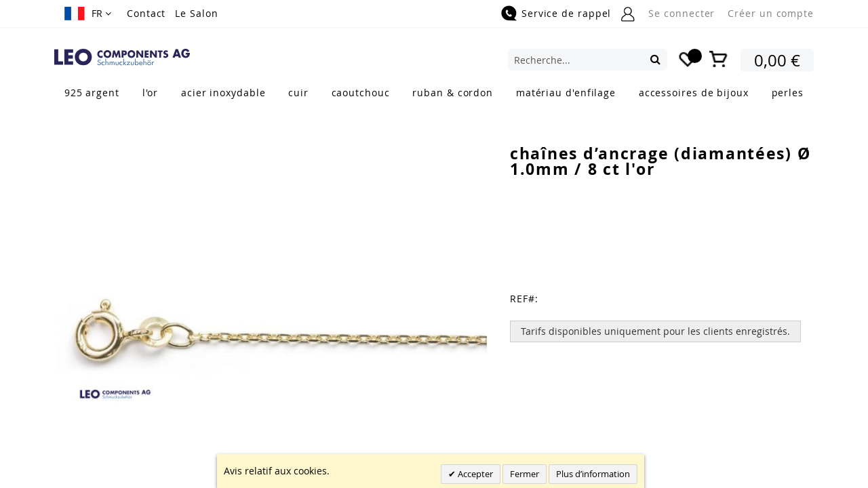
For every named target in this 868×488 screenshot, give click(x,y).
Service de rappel (566, 13)
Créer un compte (771, 13)
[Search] (655, 59)
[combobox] (588, 60)
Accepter (474, 474)
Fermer (525, 474)
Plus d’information (593, 474)
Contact (146, 13)
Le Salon (196, 13)
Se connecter (682, 13)
